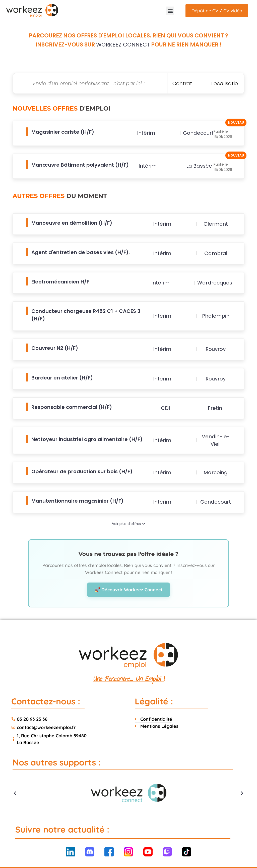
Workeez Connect (123, 45)
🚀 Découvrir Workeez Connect (128, 574)
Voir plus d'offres (128, 508)
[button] (170, 11)
